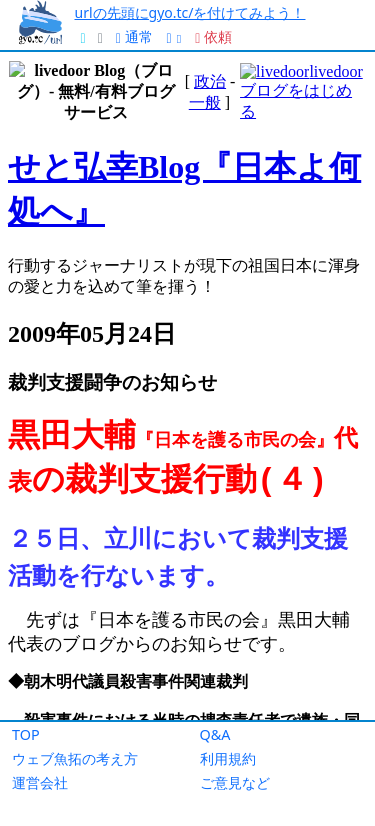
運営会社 (40, 782)
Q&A (215, 734)
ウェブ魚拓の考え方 (75, 758)
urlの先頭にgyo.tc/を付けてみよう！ (190, 12)
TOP (26, 734)
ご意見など (235, 782)
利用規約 (228, 758)
